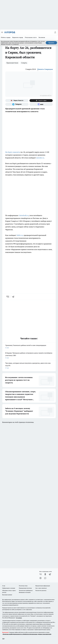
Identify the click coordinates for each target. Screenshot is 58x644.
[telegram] (14, 297)
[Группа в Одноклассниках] (45, 574)
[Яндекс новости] (17, 101)
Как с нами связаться (41, 588)
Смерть (24, 63)
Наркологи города (18, 37)
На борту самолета (13, 152)
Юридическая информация (43, 586)
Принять (51, 43)
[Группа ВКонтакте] (40, 574)
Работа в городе (6, 37)
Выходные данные (7, 595)
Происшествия (12, 63)
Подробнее (19, 618)
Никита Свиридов (45, 69)
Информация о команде (9, 588)
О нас (4, 586)
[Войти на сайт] (55, 32)
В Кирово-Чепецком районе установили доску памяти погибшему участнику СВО (29, 356)
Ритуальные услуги (31, 37)
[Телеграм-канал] (17, 104)
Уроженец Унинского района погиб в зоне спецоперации (29, 347)
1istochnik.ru (24, 215)
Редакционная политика (25, 588)
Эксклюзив (42, 37)
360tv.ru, (20, 235)
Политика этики (23, 586)
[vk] (8, 297)
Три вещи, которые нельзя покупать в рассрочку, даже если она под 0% (29, 366)
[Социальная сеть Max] (41, 104)
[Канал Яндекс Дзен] (41, 101)
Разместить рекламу (41, 590)
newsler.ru (40, 158)
